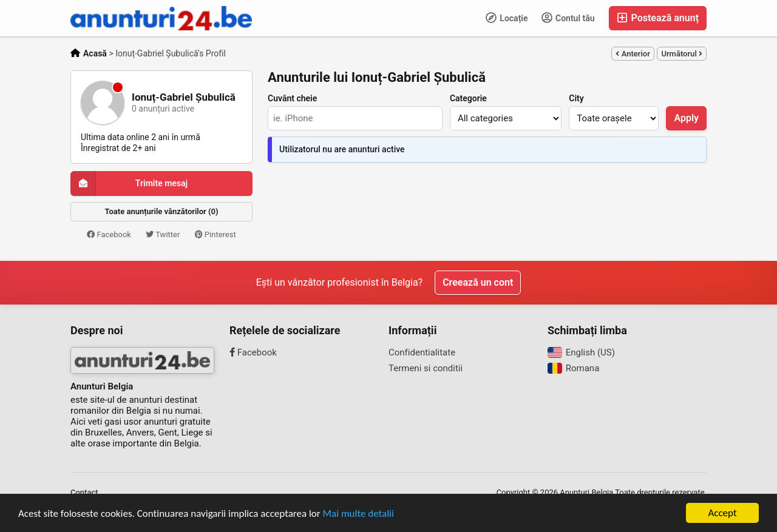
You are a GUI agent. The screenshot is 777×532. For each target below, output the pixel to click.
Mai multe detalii (358, 514)
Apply (686, 118)
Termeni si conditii (426, 368)
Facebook (109, 234)
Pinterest (215, 234)
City (576, 98)
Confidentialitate (422, 352)
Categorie (468, 98)
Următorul (682, 54)
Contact (84, 492)
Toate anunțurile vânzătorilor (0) (162, 211)
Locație (507, 18)
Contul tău (568, 18)
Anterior (633, 54)
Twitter (163, 234)
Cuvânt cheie (292, 98)
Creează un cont (478, 282)
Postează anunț (658, 18)
